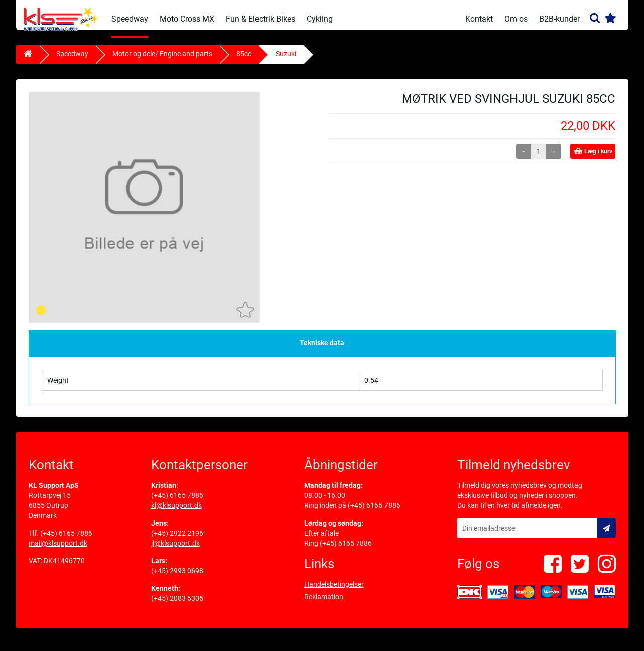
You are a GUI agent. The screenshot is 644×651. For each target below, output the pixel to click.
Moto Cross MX (187, 19)
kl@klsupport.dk (176, 513)
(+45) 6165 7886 (66, 541)
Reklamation (324, 604)
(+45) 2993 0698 (177, 578)
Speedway (130, 19)
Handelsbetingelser (334, 592)
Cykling (320, 19)
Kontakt (479, 19)
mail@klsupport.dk (58, 551)
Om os (516, 19)
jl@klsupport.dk (175, 551)
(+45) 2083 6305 (177, 606)
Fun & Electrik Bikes (261, 19)
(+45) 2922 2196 (177, 541)
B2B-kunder (559, 19)
